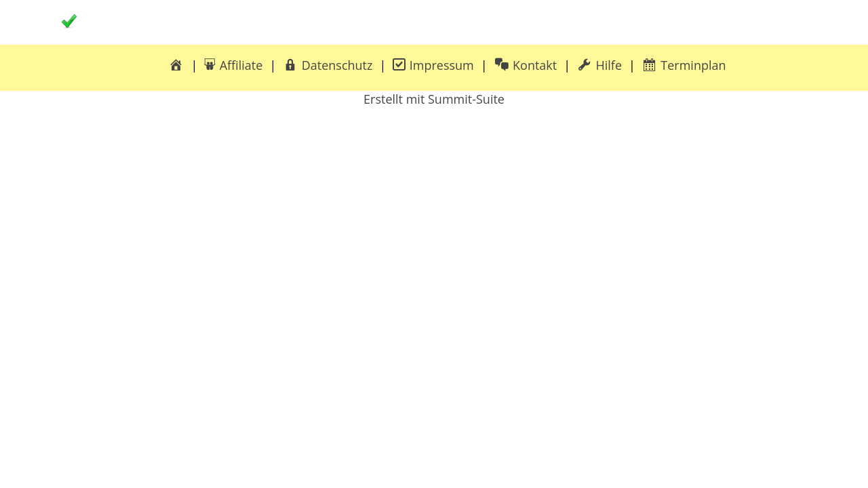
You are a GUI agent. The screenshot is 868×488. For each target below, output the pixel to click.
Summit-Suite (466, 99)
